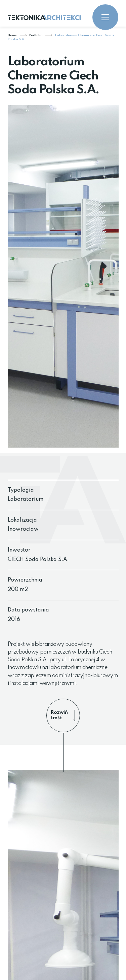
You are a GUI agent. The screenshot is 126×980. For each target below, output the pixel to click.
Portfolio (36, 35)
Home (12, 35)
